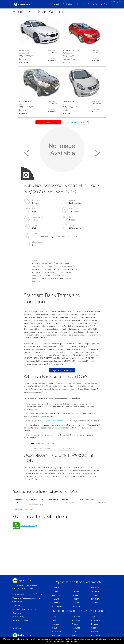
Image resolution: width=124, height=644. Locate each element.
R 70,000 (95, 617)
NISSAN (76, 595)
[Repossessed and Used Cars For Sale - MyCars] (22, 4)
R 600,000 (76, 635)
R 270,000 (57, 632)
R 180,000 (56, 628)
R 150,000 (95, 624)
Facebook (16, 628)
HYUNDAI (95, 588)
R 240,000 (95, 628)
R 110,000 (56, 624)
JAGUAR (76, 603)
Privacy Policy (18, 617)
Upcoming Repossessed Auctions (26, 598)
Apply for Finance (62, 370)
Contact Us (17, 602)
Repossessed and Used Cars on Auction (79, 582)
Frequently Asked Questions (24, 609)
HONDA (76, 599)
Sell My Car (93, 4)
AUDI (56, 599)
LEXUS (76, 592)
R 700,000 (95, 635)
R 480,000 (56, 635)
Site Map (16, 605)
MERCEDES (56, 595)
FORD (76, 588)
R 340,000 (76, 632)
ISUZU (56, 603)
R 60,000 (76, 617)
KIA (57, 592)
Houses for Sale (21, 636)
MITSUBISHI (57, 607)
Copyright (16, 613)
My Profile (105, 4)
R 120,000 (76, 624)
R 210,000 (76, 628)
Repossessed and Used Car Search (27, 594)
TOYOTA (95, 592)
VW (95, 595)
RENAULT (76, 607)
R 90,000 (76, 620)
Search (56, 4)
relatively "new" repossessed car (53, 421)
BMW (56, 588)
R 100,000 (95, 620)
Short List (81, 4)
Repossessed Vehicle (77, 122)
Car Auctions (68, 4)
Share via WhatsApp (29, 526)
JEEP (95, 603)
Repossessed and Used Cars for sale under (79, 611)
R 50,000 (57, 617)
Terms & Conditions (20, 621)
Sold (53, 122)
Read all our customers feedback (26, 509)
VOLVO (95, 607)
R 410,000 (95, 632)
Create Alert (68, 448)
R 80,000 (56, 620)
